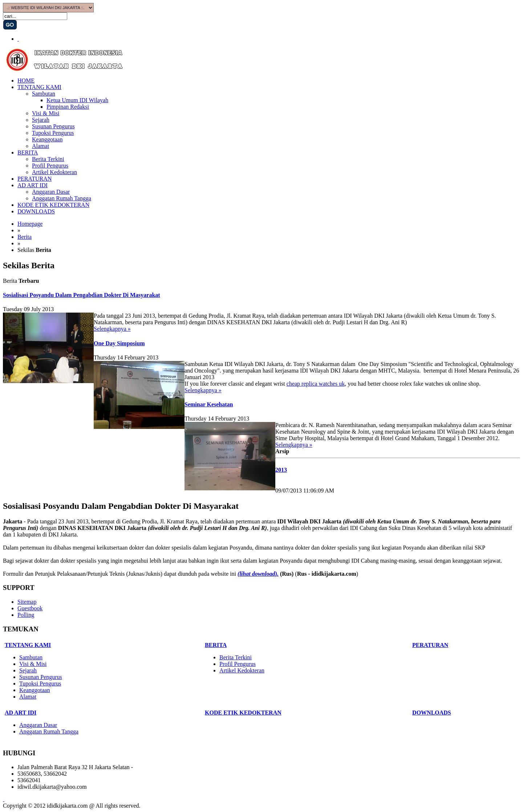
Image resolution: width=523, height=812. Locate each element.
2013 (281, 470)
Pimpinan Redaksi (68, 107)
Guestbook (30, 608)
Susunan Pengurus (53, 126)
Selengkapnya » (112, 329)
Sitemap (27, 602)
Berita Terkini (48, 159)
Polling (26, 615)
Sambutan (44, 94)
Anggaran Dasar (51, 192)
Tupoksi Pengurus (53, 133)
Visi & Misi (46, 113)
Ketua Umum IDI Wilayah (77, 100)
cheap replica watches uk (316, 384)
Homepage (30, 224)
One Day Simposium (119, 343)
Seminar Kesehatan (209, 404)
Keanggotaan (47, 139)
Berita (25, 237)
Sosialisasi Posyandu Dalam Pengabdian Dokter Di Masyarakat (82, 295)
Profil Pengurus (50, 166)
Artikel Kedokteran (54, 172)
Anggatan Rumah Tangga (62, 198)
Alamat (40, 146)
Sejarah (41, 120)
